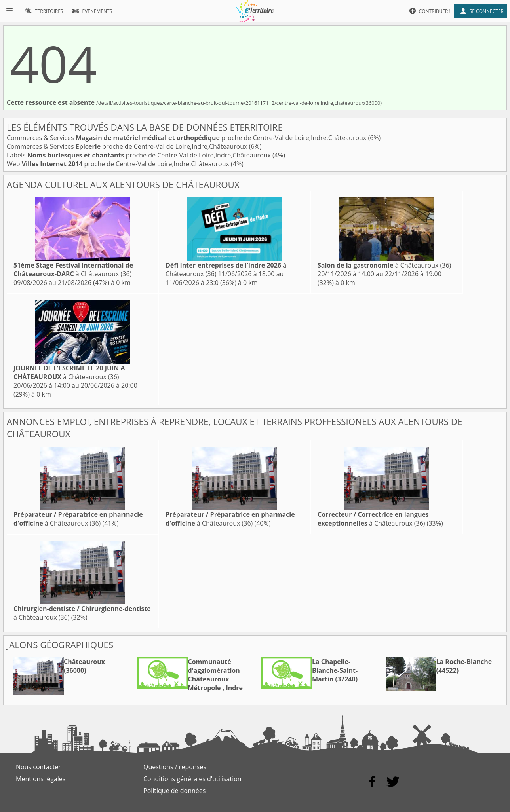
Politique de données (174, 791)
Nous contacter (38, 767)
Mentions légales (41, 779)
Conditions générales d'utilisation (192, 779)
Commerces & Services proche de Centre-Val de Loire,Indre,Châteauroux (187, 138)
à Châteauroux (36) (73, 269)
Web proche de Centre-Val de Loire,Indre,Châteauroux (119, 164)
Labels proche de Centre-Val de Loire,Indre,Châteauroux (140, 155)
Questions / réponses (175, 767)
